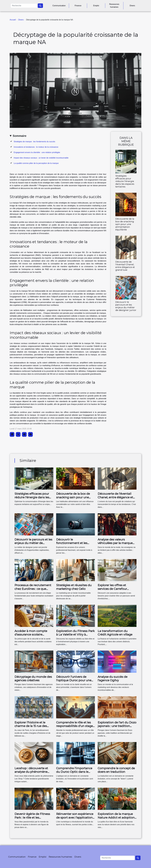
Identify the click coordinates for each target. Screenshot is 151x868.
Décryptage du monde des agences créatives (33, 679)
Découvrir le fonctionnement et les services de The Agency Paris (72, 545)
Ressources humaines (114, 6)
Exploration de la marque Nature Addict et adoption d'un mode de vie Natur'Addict (116, 819)
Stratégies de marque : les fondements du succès (34, 142)
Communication (59, 6)
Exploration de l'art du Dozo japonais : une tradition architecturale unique (117, 726)
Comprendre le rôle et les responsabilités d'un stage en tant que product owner (75, 726)
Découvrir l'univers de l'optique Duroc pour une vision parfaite (74, 680)
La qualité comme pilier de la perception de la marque (36, 163)
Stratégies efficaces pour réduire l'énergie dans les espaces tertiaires (125, 181)
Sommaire (19, 136)
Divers (132, 6)
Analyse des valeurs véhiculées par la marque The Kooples (115, 543)
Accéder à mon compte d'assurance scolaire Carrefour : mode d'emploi (33, 635)
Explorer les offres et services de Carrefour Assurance (112, 589)
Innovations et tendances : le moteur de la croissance (36, 147)
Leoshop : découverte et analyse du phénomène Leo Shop (31, 772)
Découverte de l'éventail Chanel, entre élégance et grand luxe (125, 266)
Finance (78, 6)
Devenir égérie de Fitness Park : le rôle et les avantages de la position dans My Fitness (32, 819)
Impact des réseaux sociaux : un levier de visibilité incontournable (41, 158)
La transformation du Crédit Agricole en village (115, 633)
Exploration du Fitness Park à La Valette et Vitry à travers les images (75, 635)
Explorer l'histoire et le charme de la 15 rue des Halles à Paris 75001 (31, 726)
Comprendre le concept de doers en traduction (116, 770)
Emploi (96, 6)
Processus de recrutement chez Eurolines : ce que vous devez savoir (33, 589)
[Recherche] (24, 6)
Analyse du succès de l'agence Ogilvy (113, 679)
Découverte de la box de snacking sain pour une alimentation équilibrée (125, 224)
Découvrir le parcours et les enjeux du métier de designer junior (126, 306)
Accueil (13, 20)
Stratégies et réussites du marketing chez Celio (74, 587)
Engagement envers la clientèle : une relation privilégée (37, 152)
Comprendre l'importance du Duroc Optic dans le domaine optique (74, 772)
